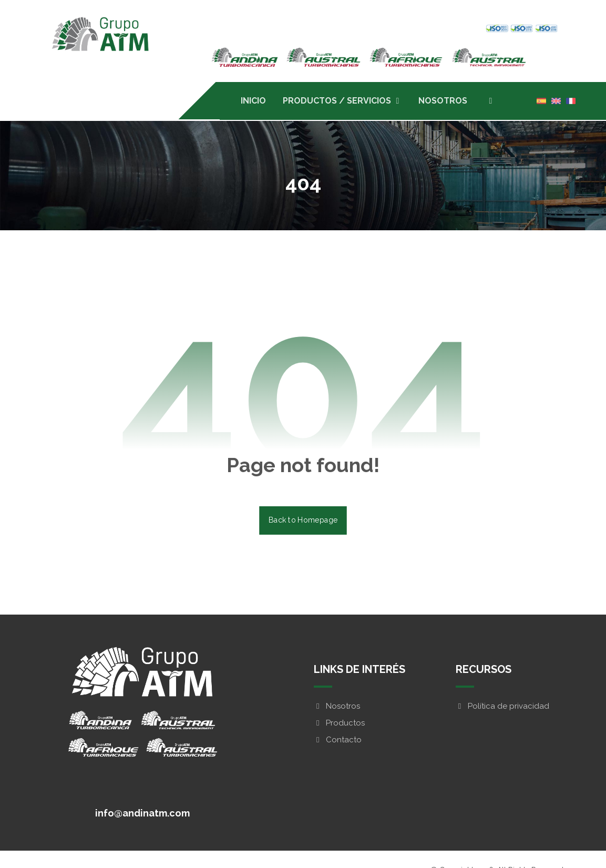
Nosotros (337, 708)
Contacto (338, 741)
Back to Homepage (303, 521)
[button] (490, 101)
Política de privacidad (502, 708)
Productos (339, 724)
